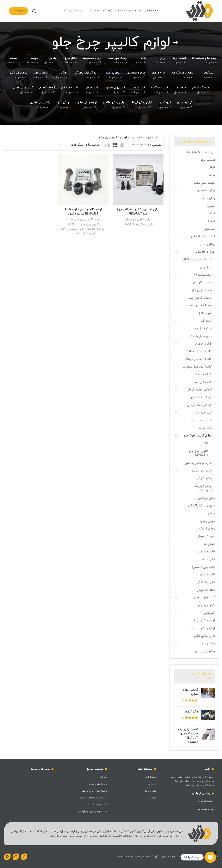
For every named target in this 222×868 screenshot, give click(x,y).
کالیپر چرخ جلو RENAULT (199, 453)
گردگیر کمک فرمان (199, 405)
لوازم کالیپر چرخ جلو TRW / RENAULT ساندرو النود (83, 212)
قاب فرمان (208, 575)
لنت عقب (205, 428)
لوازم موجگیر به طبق (198, 463)
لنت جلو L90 (204, 413)
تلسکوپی (209, 229)
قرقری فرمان (203, 344)
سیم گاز (206, 321)
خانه (158, 137)
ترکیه (211, 214)
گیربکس (209, 613)
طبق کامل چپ (202, 329)
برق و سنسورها (205, 191)
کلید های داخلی (204, 598)
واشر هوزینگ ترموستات (203, 488)
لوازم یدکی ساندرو (203, 628)
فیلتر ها (209, 544)
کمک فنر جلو (203, 374)
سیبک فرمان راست (199, 306)
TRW (205, 443)
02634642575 (206, 810)
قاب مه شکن (206, 582)
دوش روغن (208, 521)
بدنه (212, 175)
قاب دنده (209, 559)
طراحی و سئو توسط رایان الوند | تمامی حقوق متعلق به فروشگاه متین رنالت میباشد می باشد (168, 857)
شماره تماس (18, 11)
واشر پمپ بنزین (204, 651)
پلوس (211, 206)
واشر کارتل (205, 478)
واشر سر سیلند (202, 471)
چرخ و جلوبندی (205, 252)
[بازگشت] (175, 43)
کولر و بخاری (206, 605)
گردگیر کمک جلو (201, 397)
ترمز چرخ (206, 267)
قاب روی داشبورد (203, 567)
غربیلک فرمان (206, 536)
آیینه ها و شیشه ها (201, 152)
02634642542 (206, 802)
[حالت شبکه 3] (115, 145)
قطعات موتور (206, 590)
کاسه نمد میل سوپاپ (197, 367)
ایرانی (211, 168)
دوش (211, 513)
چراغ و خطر (207, 244)
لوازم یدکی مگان (204, 636)
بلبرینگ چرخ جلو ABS (197, 260)
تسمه (211, 221)
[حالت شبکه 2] (122, 145)
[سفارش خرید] (79, 145)
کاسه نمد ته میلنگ (199, 351)
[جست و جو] (34, 11)
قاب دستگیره (206, 552)
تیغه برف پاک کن (203, 237)
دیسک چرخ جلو (202, 290)
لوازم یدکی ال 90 (204, 621)
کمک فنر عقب (202, 382)
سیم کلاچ (205, 313)
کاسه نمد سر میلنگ (198, 359)
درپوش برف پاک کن (201, 506)
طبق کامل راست (201, 336)
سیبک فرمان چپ (200, 298)
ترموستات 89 (203, 275)
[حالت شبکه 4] (108, 145)
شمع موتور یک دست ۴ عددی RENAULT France (188, 736)
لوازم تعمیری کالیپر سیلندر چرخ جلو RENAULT (138, 212)
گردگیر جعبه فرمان (199, 390)
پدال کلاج (209, 198)
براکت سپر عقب (204, 183)
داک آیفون (191, 712)
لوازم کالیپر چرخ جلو (198, 436)
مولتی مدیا (208, 644)
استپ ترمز (208, 160)
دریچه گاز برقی (202, 283)
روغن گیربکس (205, 529)
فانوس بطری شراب (190, 692)
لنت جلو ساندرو (201, 420)
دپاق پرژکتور (206, 498)
